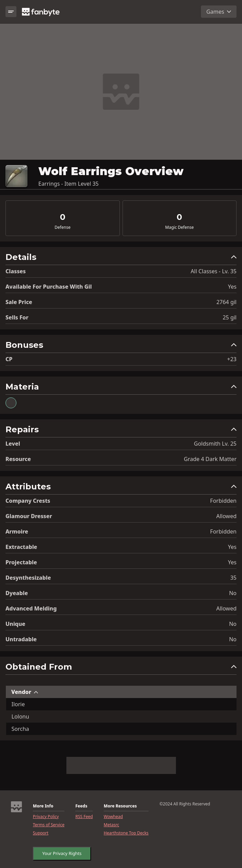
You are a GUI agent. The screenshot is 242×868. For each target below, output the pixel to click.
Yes (232, 287)
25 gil (230, 317)
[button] (121, 259)
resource (18, 459)
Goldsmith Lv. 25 (215, 444)
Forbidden (223, 501)
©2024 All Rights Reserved (185, 804)
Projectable (21, 562)
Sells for (17, 317)
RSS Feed (84, 817)
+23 (232, 359)
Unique (15, 624)
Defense (63, 227)
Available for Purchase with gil (49, 287)
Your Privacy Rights (60, 852)
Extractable (21, 547)
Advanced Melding (31, 608)
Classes (16, 271)
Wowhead (113, 817)
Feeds (81, 806)
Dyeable (17, 593)
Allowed (226, 516)
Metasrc (111, 825)
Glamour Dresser (29, 516)
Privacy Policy (46, 817)
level (13, 444)
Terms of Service (49, 825)
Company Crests (28, 501)
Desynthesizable (28, 578)
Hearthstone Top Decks (126, 833)
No (233, 593)
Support (41, 833)
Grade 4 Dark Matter (210, 459)
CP (9, 359)
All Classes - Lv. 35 (214, 271)
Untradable (21, 639)
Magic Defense (180, 227)
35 (233, 578)
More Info (43, 806)
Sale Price (19, 302)
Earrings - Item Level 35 (68, 184)
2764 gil (226, 302)
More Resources (120, 806)
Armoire (17, 531)
